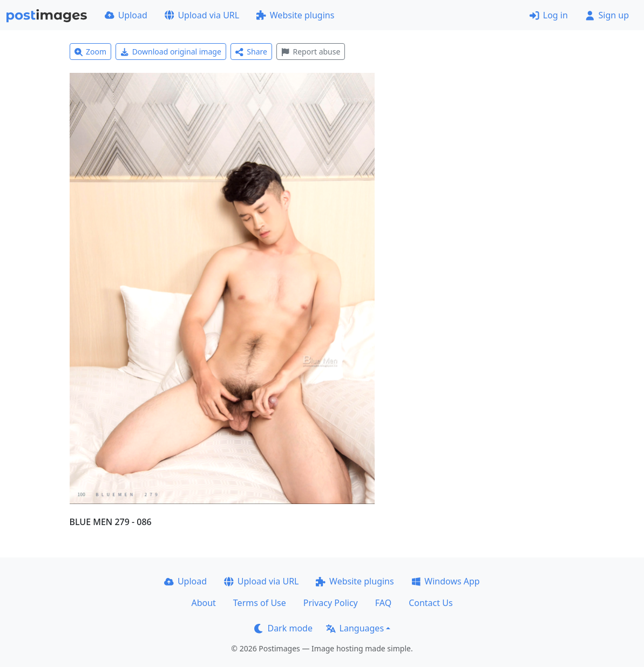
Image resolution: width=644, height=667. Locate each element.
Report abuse (311, 52)
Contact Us (431, 603)
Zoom (91, 52)
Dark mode (283, 628)
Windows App (446, 581)
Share (251, 52)
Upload (126, 15)
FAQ (383, 603)
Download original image (171, 52)
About (203, 603)
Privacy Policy (331, 603)
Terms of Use (260, 603)
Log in (549, 15)
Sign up (607, 15)
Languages (355, 628)
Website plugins (295, 15)
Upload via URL (202, 15)
